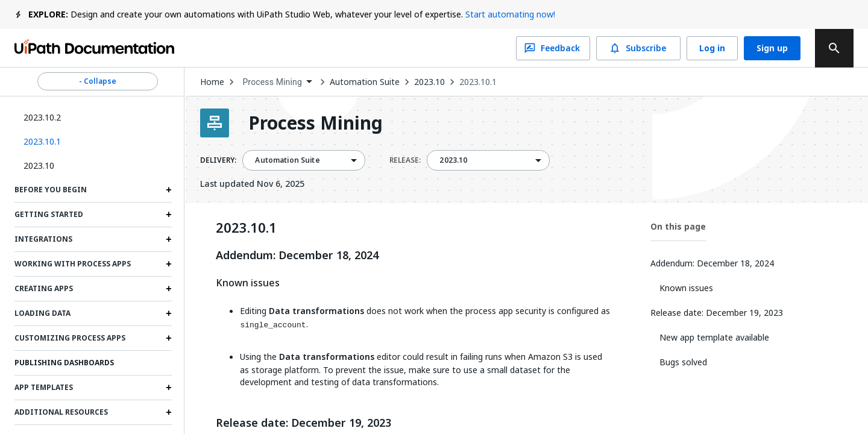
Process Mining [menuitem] (272, 82)
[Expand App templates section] (169, 388)
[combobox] (277, 82)
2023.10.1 (478, 82)
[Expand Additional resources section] (169, 412)
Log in (712, 48)
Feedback (553, 48)
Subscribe (638, 48)
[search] (834, 48)
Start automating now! (510, 14)
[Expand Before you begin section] (169, 190)
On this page (678, 226)
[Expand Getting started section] (169, 215)
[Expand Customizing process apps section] (169, 338)
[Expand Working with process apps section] (169, 264)
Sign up (772, 48)
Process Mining (316, 123)
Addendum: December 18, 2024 (297, 256)
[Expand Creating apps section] (169, 289)
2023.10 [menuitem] (453, 160)
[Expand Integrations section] (169, 239)
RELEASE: (405, 160)
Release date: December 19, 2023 (303, 423)
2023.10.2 (42, 117)
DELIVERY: (218, 160)
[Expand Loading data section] (169, 313)
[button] (93, 142)
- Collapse (98, 81)
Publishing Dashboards (64, 363)
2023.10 (39, 165)
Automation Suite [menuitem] (287, 160)
